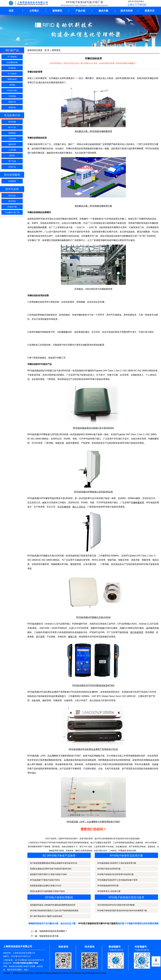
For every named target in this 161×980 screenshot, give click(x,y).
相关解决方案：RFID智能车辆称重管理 (93, 131)
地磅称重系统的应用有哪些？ (53, 931)
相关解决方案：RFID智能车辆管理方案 (93, 206)
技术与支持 (127, 11)
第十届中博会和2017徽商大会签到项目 (46, 916)
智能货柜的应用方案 (49, 936)
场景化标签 (12, 79)
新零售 (12, 156)
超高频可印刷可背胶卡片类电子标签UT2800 (48, 874)
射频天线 (12, 102)
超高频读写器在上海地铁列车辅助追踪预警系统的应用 (53, 905)
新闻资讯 (57, 11)
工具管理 (12, 139)
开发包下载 (12, 207)
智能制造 (12, 133)
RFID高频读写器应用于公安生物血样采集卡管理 (117, 880)
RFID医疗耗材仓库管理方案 (109, 869)
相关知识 (12, 196)
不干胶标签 (12, 57)
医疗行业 (12, 127)
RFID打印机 (12, 91)
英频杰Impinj (17, 973)
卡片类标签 (12, 74)
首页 (11, 11)
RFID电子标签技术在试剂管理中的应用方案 (116, 874)
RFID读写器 (28, 973)
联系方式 (150, 11)
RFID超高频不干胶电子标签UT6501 (45, 880)
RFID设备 (47, 973)
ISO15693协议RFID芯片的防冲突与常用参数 (116, 905)
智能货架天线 (100, 973)
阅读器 (66, 973)
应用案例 (12, 181)
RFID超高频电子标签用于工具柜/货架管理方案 (117, 863)
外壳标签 (12, 68)
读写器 (12, 85)
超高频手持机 (57, 973)
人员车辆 (12, 150)
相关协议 (12, 201)
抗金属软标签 (12, 62)
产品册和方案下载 (12, 212)
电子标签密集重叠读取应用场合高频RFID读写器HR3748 (54, 863)
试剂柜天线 (90, 973)
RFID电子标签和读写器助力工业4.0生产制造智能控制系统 (54, 911)
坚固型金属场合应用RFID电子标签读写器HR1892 (51, 869)
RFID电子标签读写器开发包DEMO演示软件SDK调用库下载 (122, 911)
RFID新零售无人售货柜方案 (109, 891)
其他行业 (12, 167)
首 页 (47, 50)
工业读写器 (38, 973)
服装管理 (12, 144)
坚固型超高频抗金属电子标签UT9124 (46, 886)
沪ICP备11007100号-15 (21, 956)
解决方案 (103, 11)
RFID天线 (73, 973)
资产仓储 (12, 161)
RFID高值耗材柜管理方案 (108, 886)
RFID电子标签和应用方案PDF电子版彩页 (98, 923)
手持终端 (12, 96)
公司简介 (34, 11)
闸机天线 (81, 973)
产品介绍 (80, 11)
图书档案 (12, 122)
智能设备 (12, 107)
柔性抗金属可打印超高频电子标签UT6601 (47, 891)
